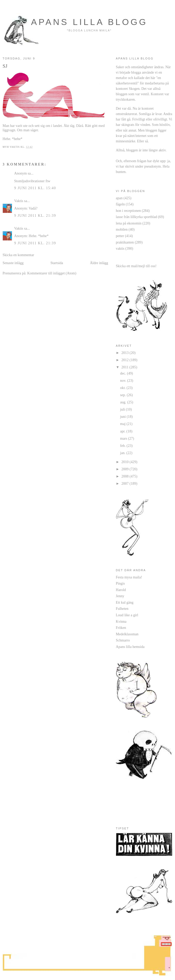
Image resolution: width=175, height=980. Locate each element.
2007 (126, 483)
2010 (126, 462)
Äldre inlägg (99, 263)
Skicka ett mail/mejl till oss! (136, 266)
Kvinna (121, 621)
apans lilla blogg (89, 22)
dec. (124, 373)
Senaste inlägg (13, 263)
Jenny (120, 596)
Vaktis (19, 201)
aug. (124, 402)
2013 (126, 353)
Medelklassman (127, 634)
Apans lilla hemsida (130, 647)
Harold (121, 590)
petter (120, 236)
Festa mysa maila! (129, 577)
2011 (125, 367)
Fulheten (122, 609)
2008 (126, 476)
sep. (124, 395)
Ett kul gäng (125, 602)
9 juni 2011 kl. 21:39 (35, 215)
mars (124, 438)
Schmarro (123, 640)
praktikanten (125, 242)
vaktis (120, 248)
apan (119, 198)
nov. (124, 380)
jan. (123, 453)
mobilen (122, 229)
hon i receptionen (128, 211)
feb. (123, 446)
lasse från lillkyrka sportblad (136, 217)
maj (123, 424)
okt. (123, 388)
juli (123, 409)
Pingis (120, 583)
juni (123, 417)
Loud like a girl (127, 615)
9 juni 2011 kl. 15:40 (35, 188)
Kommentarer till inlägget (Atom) (52, 273)
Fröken (121, 628)
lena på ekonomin (129, 223)
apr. (123, 431)
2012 (126, 360)
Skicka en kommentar (18, 255)
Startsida (57, 263)
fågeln (120, 204)
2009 (126, 469)
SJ (5, 66)
